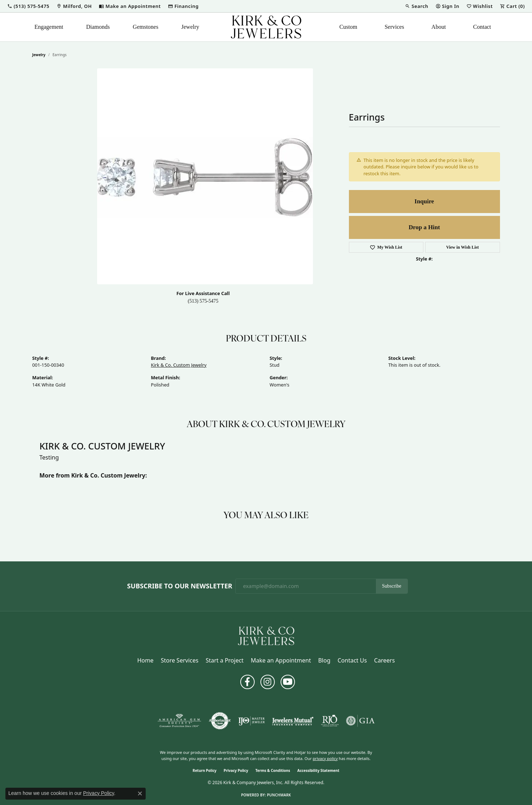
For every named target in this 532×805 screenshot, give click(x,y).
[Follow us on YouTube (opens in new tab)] (288, 682)
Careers (385, 660)
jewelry (39, 55)
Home (145, 660)
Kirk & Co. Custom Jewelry (179, 365)
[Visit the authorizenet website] (220, 721)
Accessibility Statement (319, 770)
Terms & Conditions (273, 770)
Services (394, 27)
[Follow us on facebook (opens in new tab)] (247, 682)
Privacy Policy (236, 770)
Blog (324, 660)
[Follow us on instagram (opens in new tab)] (268, 682)
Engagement (49, 27)
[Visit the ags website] (179, 721)
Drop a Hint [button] (424, 227)
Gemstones (145, 27)
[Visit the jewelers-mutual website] (293, 721)
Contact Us (352, 660)
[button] (28, 6)
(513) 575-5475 (203, 301)
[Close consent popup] (140, 793)
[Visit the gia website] (360, 721)
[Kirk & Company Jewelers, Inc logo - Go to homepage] (266, 27)
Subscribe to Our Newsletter (179, 586)
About (438, 27)
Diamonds (98, 27)
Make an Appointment (281, 660)
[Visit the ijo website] (252, 721)
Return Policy (205, 770)
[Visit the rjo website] (330, 721)
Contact (482, 27)
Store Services (180, 660)
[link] (74, 6)
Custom (348, 27)
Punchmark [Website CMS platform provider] (279, 795)
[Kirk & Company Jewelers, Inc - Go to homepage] (266, 635)
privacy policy (325, 758)
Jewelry (190, 27)
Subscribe (392, 586)
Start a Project (225, 660)
